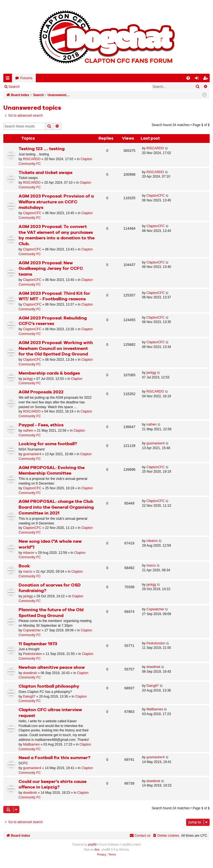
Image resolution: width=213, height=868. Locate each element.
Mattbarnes (31, 744)
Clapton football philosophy (49, 686)
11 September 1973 (38, 644)
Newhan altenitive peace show (52, 668)
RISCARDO (32, 159)
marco (28, 572)
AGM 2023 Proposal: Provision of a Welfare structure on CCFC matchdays (56, 202)
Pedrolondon (32, 654)
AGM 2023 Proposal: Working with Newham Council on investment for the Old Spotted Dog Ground (56, 349)
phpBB (92, 845)
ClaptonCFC (32, 213)
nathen (28, 431)
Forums (26, 78)
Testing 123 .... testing (42, 149)
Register (52, 87)
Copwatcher (32, 630)
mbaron (29, 553)
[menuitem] (188, 78)
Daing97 (29, 697)
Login (32, 87)
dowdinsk (30, 673)
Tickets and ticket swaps (45, 173)
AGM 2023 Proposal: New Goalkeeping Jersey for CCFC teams (51, 269)
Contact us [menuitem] (140, 835)
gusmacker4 (32, 454)
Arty (97, 850)
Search (14, 87)
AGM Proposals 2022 (41, 392)
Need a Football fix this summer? (54, 758)
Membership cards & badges (49, 373)
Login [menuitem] (198, 79)
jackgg (28, 379)
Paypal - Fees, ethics (41, 425)
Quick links (9, 79)
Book (24, 566)
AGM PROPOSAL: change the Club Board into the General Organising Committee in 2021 (56, 507)
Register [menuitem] (207, 79)
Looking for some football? (48, 444)
